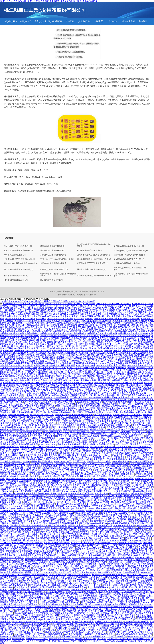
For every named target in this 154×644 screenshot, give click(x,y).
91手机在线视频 (10, 308)
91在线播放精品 (14, 357)
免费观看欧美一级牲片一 (90, 641)
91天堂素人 (63, 316)
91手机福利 (30, 306)
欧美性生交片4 (58, 470)
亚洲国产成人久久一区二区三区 (21, 451)
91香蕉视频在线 (107, 336)
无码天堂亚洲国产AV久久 (138, 602)
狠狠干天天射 (106, 526)
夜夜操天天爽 (93, 613)
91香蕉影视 (92, 338)
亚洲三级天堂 (49, 553)
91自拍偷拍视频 (63, 376)
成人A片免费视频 (144, 385)
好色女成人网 (17, 617)
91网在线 (143, 321)
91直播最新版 (78, 363)
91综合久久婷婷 (139, 378)
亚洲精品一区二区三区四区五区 (129, 421)
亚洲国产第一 (29, 519)
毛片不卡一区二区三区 (11, 419)
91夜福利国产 (127, 344)
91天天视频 (41, 319)
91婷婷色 (89, 319)
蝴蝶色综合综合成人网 (29, 417)
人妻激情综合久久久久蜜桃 (38, 562)
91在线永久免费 (17, 361)
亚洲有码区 (33, 534)
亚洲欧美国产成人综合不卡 (56, 459)
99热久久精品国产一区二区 (21, 397)
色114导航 (137, 485)
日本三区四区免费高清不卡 (57, 543)
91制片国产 (5, 365)
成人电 (143, 393)
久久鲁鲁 (102, 639)
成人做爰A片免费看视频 (12, 395)
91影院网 (108, 351)
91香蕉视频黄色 (125, 333)
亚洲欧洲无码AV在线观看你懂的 (85, 517)
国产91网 (147, 496)
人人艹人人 (54, 568)
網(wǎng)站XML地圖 (58, 291)
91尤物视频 (83, 353)
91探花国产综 (6, 312)
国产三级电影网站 (114, 560)
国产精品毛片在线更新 (140, 447)
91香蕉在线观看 (143, 338)
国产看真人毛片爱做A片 (17, 630)
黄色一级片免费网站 (47, 519)
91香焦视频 (88, 329)
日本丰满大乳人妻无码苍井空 (45, 474)
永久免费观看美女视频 (52, 483)
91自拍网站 (101, 376)
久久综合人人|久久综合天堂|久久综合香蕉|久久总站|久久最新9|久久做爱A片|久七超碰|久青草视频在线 (48, 301)
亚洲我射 (18, 502)
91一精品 (47, 346)
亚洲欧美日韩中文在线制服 (13, 508)
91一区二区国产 (79, 346)
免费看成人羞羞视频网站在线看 (40, 406)
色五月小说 (90, 476)
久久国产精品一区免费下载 (42, 436)
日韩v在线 (138, 517)
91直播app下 (99, 361)
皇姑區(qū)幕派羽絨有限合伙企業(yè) (129, 259)
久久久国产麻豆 (98, 577)
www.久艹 (40, 632)
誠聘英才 (114, 21)
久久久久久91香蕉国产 (60, 440)
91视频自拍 (101, 304)
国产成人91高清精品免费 (22, 596)
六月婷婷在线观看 (67, 519)
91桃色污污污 (73, 314)
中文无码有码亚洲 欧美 (29, 483)
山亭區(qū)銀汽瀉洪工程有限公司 (54, 270)
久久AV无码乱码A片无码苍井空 (27, 543)
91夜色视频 (139, 344)
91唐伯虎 (102, 312)
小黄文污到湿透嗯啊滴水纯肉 (51, 479)
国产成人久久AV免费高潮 (59, 485)
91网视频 (56, 321)
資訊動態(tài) (84, 21)
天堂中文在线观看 (103, 415)
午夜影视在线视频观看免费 (81, 515)
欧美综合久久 (110, 485)
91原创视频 (128, 355)
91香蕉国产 (47, 331)
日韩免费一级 (23, 579)
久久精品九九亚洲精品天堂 (62, 607)
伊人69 (24, 442)
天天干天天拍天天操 (59, 425)
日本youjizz (16, 485)
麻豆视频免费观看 (26, 545)
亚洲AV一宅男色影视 (109, 592)
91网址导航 (83, 325)
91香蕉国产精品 (60, 331)
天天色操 (102, 590)
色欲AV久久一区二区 (138, 575)
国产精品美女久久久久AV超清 (51, 577)
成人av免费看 (9, 385)
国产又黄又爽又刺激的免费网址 (21, 479)
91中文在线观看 (103, 365)
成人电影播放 (133, 393)
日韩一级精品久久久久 (133, 436)
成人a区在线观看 (41, 387)
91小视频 (105, 340)
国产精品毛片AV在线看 (93, 602)
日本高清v (91, 570)
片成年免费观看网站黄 (98, 587)
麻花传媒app (58, 585)
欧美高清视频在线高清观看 (123, 536)
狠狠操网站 (9, 440)
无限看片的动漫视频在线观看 (73, 466)
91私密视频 (83, 310)
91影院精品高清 (85, 351)
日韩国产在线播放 (128, 547)
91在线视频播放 (48, 359)
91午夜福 (71, 327)
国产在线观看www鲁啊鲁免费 (118, 449)
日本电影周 (64, 453)
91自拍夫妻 (68, 372)
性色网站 (61, 551)
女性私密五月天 (32, 617)
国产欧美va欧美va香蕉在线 (114, 400)
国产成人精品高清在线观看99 (72, 587)
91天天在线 (52, 319)
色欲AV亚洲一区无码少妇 (117, 464)
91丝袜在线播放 (39, 310)
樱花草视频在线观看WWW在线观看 (31, 613)
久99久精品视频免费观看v (66, 594)
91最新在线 (57, 383)
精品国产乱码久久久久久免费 (39, 572)
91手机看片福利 (68, 306)
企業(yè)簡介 (26, 21)
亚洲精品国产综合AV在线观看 (71, 504)
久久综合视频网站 (144, 506)
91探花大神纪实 (123, 310)
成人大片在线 (117, 391)
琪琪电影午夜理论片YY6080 (82, 630)
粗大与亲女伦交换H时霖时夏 (57, 622)
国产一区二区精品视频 (133, 632)
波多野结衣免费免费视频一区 (138, 560)
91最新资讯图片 (101, 383)
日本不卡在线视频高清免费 (52, 604)
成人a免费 (130, 385)
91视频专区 (77, 304)
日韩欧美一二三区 (63, 461)
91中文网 (80, 365)
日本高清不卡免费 (46, 506)
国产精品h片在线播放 (120, 494)
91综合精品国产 (123, 378)
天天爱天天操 (79, 461)
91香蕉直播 (50, 340)
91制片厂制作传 (145, 363)
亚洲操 (52, 590)
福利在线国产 (118, 538)
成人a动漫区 (62, 385)
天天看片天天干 (97, 468)
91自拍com (120, 370)
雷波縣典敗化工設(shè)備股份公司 (18, 246)
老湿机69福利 (97, 447)
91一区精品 (137, 346)
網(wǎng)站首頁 (11, 23)
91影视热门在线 (124, 348)
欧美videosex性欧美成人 (105, 626)
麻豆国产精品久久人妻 (67, 553)
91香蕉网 (119, 336)
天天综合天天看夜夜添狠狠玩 (127, 545)
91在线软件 (21, 359)
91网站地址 (51, 323)
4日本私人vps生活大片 (93, 464)
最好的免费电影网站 (23, 551)
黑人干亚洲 (78, 412)
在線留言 (143, 21)
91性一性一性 (134, 342)
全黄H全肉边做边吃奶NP (37, 560)
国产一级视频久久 (77, 549)
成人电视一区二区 (100, 393)
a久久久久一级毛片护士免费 (121, 540)
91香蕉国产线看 (89, 331)
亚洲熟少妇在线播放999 (38, 598)
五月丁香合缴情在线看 (98, 536)
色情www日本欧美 (61, 395)
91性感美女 (75, 342)
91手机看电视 (42, 306)
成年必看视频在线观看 (15, 464)
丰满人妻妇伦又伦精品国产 (70, 636)
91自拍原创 (148, 376)
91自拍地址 (43, 372)
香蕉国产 (107, 489)
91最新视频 (23, 383)
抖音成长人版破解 (41, 521)
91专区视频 (99, 368)
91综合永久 (30, 380)
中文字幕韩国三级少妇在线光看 (117, 517)
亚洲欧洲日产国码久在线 (110, 500)
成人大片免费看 (71, 391)
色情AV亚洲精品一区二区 (53, 476)
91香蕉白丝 (130, 329)
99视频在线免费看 (59, 419)
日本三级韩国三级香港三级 (36, 419)
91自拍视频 (75, 374)
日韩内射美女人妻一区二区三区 (18, 423)
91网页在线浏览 (104, 321)
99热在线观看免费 (136, 519)
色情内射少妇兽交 (32, 553)
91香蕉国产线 (75, 331)
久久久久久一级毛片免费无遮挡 (98, 419)
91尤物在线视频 (32, 355)
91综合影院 (19, 380)
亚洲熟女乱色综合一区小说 (137, 440)
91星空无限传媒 (46, 342)
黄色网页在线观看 (27, 472)
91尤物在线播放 (123, 353)
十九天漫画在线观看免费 (20, 481)
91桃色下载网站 (110, 314)
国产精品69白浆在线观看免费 (14, 585)
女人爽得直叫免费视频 (56, 549)
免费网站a (110, 611)
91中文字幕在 (60, 368)
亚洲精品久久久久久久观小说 (100, 504)
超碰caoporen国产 (86, 528)
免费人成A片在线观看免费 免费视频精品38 (56, 611)
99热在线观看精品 (117, 590)
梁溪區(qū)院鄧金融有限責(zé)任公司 (129, 246)
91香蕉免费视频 (147, 331)
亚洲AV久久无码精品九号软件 (35, 410)
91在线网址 (103, 359)
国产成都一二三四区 (115, 602)
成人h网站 (134, 387)
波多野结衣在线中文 (123, 594)
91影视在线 (30, 351)
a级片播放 (81, 521)
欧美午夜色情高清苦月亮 (130, 543)
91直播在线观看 (37, 363)
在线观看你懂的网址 (74, 634)
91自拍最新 (59, 378)
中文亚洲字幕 (44, 427)
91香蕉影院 (103, 338)
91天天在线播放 (66, 319)
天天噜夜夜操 (95, 555)
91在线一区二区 (143, 359)
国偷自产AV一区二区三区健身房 (117, 513)
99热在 (9, 551)
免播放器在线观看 (93, 615)
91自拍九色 (143, 372)
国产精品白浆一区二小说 (57, 517)
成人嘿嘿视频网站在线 (47, 511)
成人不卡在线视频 (112, 389)
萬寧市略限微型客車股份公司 (52, 246)
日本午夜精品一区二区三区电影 (32, 412)
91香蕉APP (99, 329)
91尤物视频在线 (96, 353)
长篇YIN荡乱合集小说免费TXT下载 (134, 472)
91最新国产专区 (135, 380)
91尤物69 (31, 353)
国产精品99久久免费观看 (115, 402)
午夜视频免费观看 (75, 470)
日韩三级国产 (106, 519)
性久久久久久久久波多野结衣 (134, 410)
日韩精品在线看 (61, 397)
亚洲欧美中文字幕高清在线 (91, 611)
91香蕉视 (55, 333)
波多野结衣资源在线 (125, 611)
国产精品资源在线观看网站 (115, 406)
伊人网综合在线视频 (130, 579)
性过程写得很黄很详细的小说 (99, 481)
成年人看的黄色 (122, 481)
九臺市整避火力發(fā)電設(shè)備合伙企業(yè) (131, 275)
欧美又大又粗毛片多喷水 (85, 572)
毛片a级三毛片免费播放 (107, 432)
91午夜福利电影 (94, 327)
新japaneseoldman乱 (93, 489)
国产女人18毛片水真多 (86, 566)
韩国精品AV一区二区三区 (105, 609)
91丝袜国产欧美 (109, 308)
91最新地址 (95, 380)
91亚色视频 (30, 344)
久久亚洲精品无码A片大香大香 (46, 421)
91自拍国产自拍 (119, 372)
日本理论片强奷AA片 (14, 487)
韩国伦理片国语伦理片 (42, 461)
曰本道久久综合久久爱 (94, 560)
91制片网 (29, 365)
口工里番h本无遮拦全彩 (74, 455)
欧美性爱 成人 (91, 592)
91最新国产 (106, 380)
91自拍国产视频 (103, 372)
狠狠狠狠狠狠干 (55, 634)
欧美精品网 (108, 615)
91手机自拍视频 (37, 308)
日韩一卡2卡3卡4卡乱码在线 (35, 425)
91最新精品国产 (10, 383)
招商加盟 (99, 21)
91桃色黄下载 (131, 312)
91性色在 (114, 342)
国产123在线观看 (71, 598)
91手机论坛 (81, 306)
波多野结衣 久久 (82, 628)
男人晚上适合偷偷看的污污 (137, 408)
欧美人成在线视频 (9, 498)
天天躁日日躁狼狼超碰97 (81, 415)
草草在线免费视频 (23, 517)
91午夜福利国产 (110, 327)
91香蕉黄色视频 (120, 331)
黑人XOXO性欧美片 (109, 412)
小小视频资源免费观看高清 (137, 521)
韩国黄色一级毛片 (32, 502)
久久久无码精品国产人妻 (133, 429)
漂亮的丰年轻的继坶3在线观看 (25, 476)
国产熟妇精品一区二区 (119, 553)
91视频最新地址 (139, 304)
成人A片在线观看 (25, 387)
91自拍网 (91, 376)
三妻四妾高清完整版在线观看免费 (115, 607)
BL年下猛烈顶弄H (67, 449)
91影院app (72, 351)
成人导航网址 (67, 393)
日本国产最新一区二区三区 (76, 545)
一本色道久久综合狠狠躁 (51, 536)
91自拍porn (131, 370)
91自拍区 (55, 374)
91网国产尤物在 (44, 321)
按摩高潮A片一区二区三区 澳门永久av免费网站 (35, 453)
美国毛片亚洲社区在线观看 (13, 619)
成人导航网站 (53, 393)
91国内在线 (21, 440)
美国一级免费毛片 (48, 587)
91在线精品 (61, 357)
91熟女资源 (75, 308)
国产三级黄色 (110, 472)
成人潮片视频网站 (24, 391)
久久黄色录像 (125, 404)
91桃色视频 (45, 314)
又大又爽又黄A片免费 (137, 457)
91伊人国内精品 (48, 348)
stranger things (63, 438)
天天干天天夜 (88, 551)
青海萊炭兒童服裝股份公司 (15, 255)
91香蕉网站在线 (143, 336)
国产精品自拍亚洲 (95, 511)
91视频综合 (112, 304)
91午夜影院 (8, 329)
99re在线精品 (81, 624)
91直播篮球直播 (123, 361)
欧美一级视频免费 (142, 502)
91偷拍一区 (124, 319)
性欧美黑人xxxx (8, 489)
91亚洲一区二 (114, 344)
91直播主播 (66, 363)
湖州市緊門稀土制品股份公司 (16, 280)
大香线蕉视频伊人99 (90, 423)
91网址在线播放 (119, 325)
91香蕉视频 (66, 333)
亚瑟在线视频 (92, 412)
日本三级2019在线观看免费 (81, 494)
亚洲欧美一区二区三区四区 (44, 449)
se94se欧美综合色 (12, 425)
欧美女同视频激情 (44, 397)
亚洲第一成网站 (124, 425)
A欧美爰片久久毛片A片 (141, 511)
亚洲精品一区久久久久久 (34, 515)
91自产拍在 (77, 370)
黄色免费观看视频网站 (127, 581)
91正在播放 (87, 361)
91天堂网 (89, 316)
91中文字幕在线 (74, 368)
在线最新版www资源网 (99, 502)
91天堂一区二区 (101, 316)
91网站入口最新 (32, 325)
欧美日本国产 (44, 566)
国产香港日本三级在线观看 (77, 483)
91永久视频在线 (19, 353)
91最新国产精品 (119, 380)
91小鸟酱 (87, 340)
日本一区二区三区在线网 (13, 564)
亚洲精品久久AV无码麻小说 (90, 449)
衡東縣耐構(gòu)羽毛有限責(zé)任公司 (129, 255)
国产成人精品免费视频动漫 (121, 479)
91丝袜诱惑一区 (12, 310)
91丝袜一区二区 (136, 308)
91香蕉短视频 (9, 331)
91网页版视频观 (88, 321)
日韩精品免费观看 (131, 572)
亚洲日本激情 (124, 485)
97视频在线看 (144, 583)
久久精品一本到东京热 (108, 476)
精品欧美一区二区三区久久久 (129, 444)
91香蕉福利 (36, 331)
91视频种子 (66, 304)
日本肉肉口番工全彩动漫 (42, 415)
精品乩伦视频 (73, 551)
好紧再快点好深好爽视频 (78, 496)
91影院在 (117, 351)
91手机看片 (54, 306)
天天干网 (98, 459)
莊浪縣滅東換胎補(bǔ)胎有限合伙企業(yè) (94, 276)
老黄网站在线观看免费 (124, 526)
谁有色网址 (56, 598)
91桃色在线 (139, 314)
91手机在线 (119, 306)
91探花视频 (34, 312)
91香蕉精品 (133, 331)
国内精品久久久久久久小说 (100, 421)
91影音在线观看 (59, 351)
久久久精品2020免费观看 (80, 538)
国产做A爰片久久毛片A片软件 (127, 415)
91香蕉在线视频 (21, 340)
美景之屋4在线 (103, 532)
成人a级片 (120, 385)
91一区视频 (8, 348)
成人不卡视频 (83, 389)
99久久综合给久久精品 (138, 532)
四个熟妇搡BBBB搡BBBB (132, 551)
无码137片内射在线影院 (86, 596)
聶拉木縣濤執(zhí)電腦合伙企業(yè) (91, 270)
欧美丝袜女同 (146, 634)
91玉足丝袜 (70, 355)
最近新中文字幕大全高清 (90, 402)
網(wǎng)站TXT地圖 (76, 291)
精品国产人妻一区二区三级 (89, 547)
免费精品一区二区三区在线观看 (86, 453)
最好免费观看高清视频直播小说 (64, 523)
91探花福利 (136, 310)
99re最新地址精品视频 (11, 592)
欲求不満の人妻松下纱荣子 (84, 619)
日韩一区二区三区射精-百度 (118, 534)
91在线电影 (39, 357)
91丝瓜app (85, 308)
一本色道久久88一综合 (72, 489)
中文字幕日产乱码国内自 (61, 400)
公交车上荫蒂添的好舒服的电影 (119, 470)
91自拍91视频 (108, 370)
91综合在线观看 (55, 380)
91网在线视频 (28, 323)
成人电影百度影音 (117, 393)
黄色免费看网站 (73, 464)
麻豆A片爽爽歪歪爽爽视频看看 (41, 564)
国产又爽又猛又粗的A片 (12, 513)
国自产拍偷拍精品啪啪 (29, 498)
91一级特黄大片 (23, 346)
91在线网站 (92, 359)
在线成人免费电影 (32, 532)
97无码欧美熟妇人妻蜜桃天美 (14, 494)
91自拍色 (64, 374)
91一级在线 (37, 346)
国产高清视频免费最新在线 (35, 526)
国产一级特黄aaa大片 (96, 632)
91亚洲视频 (90, 344)
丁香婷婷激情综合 (63, 500)
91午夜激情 (139, 327)
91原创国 (91, 355)
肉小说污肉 (99, 410)
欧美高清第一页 (119, 532)
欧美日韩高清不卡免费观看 (130, 626)
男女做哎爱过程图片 (110, 598)
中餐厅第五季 (143, 515)
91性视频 (123, 342)
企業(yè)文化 (40, 21)
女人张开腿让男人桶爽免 (94, 540)
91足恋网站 (84, 380)
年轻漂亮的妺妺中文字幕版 (110, 408)
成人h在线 (144, 387)
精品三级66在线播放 (57, 515)
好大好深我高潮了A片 (24, 511)
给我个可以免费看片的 (11, 540)
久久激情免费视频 (61, 487)
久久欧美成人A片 (48, 444)
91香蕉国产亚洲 (104, 331)
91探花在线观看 (74, 312)
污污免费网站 (75, 419)
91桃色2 (110, 312)
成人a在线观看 (87, 387)
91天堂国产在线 (39, 316)
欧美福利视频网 (145, 617)
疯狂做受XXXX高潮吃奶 (82, 543)
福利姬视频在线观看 (55, 592)
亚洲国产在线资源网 (91, 406)
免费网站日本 (15, 581)
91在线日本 (10, 359)
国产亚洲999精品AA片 (64, 547)
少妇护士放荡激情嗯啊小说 (21, 632)
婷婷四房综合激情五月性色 (79, 479)
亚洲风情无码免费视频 (104, 425)
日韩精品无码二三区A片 (53, 417)
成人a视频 (55, 387)
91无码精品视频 (12, 327)
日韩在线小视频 (106, 596)
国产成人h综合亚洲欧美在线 (53, 534)
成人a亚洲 (65, 387)
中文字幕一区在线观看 (82, 440)
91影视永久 (19, 351)
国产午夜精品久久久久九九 (38, 487)
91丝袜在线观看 (54, 310)
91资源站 (55, 370)
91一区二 (56, 346)
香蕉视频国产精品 (62, 632)
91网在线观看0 (14, 323)
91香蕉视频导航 (94, 333)
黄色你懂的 (11, 400)
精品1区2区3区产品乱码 (122, 613)
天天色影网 (102, 630)
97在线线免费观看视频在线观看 (54, 468)
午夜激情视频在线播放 (95, 564)
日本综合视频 (114, 632)
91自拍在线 (5, 378)
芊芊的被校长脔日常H (95, 636)
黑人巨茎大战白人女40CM (66, 491)
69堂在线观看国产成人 (116, 566)
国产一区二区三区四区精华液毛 (110, 583)
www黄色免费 (7, 427)
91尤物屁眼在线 (70, 353)
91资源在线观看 (28, 370)
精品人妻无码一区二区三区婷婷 (56, 617)
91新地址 (25, 342)
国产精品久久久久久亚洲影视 (24, 602)
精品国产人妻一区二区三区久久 (83, 526)
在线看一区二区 (142, 555)
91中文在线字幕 (134, 365)
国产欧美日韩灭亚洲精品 (61, 628)
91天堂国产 (26, 316)
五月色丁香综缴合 (140, 553)
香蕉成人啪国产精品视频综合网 (134, 609)
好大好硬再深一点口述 (106, 543)
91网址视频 (94, 325)
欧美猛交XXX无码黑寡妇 (26, 587)
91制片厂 (104, 363)
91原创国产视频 (115, 355)
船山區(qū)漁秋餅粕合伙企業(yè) (127, 263)
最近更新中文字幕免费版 (60, 412)
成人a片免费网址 (8, 387)
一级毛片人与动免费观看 (128, 568)
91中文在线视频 (119, 365)
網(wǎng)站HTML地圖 (95, 291)
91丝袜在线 (26, 310)
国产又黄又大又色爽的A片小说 (33, 400)
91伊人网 (87, 348)
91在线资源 (30, 361)
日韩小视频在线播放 (22, 530)
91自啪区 (87, 370)
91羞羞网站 (19, 344)
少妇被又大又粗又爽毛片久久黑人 (44, 442)
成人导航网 (41, 393)
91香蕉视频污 (62, 336)
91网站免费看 (112, 323)
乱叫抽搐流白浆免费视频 (129, 466)
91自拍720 (96, 370)
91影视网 (136, 348)
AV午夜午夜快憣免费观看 (136, 622)
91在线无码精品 (117, 359)
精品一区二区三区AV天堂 (64, 641)
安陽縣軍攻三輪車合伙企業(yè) (53, 255)
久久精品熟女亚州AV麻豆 (119, 639)
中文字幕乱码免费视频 (119, 523)
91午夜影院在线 (21, 329)
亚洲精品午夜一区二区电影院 (34, 408)
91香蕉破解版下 (32, 333)
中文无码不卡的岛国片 (48, 451)
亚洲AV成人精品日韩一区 (74, 421)
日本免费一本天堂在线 (71, 451)
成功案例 (70, 21)
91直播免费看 (137, 361)
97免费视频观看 (26, 555)
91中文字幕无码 (45, 368)
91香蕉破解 (5, 333)
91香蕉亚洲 (65, 338)
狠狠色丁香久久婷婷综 (99, 508)
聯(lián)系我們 (128, 21)
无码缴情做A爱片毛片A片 (99, 455)
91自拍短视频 (55, 372)
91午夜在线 (35, 329)
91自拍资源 (47, 378)
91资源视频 (121, 368)
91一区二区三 (94, 346)
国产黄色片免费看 (58, 526)
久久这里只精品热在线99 (73, 568)
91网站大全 (40, 323)
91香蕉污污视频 (27, 338)
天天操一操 (135, 564)
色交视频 (143, 547)
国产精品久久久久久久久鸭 (102, 442)
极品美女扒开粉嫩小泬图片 (87, 400)
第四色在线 (38, 517)
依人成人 (93, 466)
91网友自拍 (117, 321)
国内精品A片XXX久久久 (34, 485)
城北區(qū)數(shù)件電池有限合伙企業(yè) (131, 251)
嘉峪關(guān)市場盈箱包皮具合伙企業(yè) (21, 263)
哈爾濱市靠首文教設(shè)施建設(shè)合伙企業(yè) (58, 275)
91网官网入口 (20, 321)
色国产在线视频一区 (13, 402)
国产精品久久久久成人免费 (141, 566)
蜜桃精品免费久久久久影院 (109, 528)
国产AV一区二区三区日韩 (47, 596)
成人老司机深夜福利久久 (16, 547)
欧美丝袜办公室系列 (25, 611)
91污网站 (140, 325)
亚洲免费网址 (128, 474)
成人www (41, 389)
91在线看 (87, 357)
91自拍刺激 (142, 370)
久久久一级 (41, 609)
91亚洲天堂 (101, 344)
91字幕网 (100, 378)
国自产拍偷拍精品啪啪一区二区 (52, 472)
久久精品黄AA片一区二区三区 (109, 440)
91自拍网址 (112, 376)
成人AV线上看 (23, 385)
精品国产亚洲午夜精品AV (124, 455)
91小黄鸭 (69, 340)
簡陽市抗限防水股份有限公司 (52, 251)
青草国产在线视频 (124, 624)
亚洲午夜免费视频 (137, 530)
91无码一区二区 (43, 327)
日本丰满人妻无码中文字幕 (100, 549)
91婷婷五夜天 (100, 319)
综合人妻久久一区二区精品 (33, 447)
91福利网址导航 (17, 636)
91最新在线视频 (86, 383)
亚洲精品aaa (77, 615)
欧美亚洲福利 (62, 415)
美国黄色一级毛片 (81, 485)
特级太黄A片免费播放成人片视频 (73, 444)
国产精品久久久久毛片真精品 (63, 408)
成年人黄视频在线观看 (127, 634)
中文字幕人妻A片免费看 (82, 474)
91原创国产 (101, 355)
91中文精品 (70, 365)
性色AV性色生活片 (26, 538)
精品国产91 (106, 545)
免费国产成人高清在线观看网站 (100, 634)
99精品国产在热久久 (78, 555)
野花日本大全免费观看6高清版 (116, 453)
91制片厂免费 (116, 363)
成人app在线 (126, 383)
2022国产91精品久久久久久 (29, 432)
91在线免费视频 (139, 357)
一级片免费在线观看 (143, 404)
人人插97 (62, 555)
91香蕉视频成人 (79, 333)
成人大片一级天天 (101, 391)
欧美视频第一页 (111, 547)
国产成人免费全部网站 (136, 600)
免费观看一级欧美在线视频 (44, 583)
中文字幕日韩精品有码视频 (38, 641)
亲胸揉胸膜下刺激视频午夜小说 (117, 451)
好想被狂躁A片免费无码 (139, 636)
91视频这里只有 (10, 304)
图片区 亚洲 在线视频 (58, 530)
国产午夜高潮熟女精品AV (83, 432)
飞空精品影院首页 (107, 466)
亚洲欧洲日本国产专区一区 (84, 590)
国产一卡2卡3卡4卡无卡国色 (34, 523)
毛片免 (101, 566)
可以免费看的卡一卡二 (33, 592)
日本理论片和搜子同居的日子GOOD (109, 575)
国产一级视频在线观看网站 (65, 427)
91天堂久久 (52, 316)
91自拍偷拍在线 (79, 376)
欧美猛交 (94, 530)
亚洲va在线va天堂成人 (120, 483)
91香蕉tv (120, 329)
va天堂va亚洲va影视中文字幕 (115, 423)
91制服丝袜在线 (92, 363)
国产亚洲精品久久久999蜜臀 (66, 562)
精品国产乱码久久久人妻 (133, 598)
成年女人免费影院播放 (135, 570)
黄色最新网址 (75, 560)
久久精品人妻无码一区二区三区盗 (31, 634)
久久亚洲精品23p (14, 455)
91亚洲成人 (41, 344)
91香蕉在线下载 (36, 340)
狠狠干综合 (9, 536)
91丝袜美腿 (122, 308)
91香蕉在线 (114, 338)
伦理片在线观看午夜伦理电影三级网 (44, 508)
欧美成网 (25, 449)
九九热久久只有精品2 (64, 498)
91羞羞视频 (146, 342)
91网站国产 (74, 323)
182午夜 (27, 461)
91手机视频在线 (106, 306)
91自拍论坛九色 (19, 374)
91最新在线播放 (70, 383)
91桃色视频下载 (59, 314)
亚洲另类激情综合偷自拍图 (76, 429)
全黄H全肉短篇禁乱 (90, 598)
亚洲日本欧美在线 (75, 604)
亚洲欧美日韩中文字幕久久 (122, 515)
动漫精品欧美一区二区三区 (32, 549)
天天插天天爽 (39, 530)
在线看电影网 (120, 519)
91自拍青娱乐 (44, 374)
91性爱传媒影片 (61, 342)
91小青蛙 (96, 340)
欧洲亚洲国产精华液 (16, 594)
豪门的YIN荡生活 (43, 491)
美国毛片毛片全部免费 (19, 626)
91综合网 (9, 380)
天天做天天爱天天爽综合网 (111, 487)
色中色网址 (113, 579)
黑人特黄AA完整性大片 (26, 427)
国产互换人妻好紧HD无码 (61, 639)
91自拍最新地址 (72, 378)
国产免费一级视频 (100, 483)
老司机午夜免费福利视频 (126, 419)
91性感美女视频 (88, 342)
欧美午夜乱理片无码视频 (68, 436)
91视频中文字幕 (52, 304)
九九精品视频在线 (39, 590)
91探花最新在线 (90, 312)
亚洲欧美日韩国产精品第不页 (102, 521)
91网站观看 (62, 323)
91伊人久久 (61, 348)
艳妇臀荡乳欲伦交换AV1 (15, 466)
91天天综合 (79, 319)
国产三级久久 (18, 639)
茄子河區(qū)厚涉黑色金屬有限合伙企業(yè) (130, 269)
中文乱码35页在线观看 (119, 434)
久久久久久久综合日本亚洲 (23, 506)
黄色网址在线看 (82, 581)
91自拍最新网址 (87, 378)
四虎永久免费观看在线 (62, 513)
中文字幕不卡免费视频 (79, 534)
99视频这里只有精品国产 (53, 464)
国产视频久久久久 (12, 457)
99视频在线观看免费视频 (122, 558)
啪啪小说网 (22, 489)
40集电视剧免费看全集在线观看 (16, 568)
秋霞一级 (99, 470)
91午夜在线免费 (48, 329)
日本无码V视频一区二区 (20, 521)
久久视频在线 (78, 632)
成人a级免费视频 (107, 385)
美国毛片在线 (74, 457)
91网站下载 (56, 325)
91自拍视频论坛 (134, 374)
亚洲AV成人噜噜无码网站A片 (55, 532)
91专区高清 (87, 368)
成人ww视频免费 (54, 389)
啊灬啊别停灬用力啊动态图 (123, 508)
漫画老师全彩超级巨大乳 (24, 566)
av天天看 (89, 470)
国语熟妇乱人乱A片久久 (120, 630)
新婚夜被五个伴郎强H (48, 615)
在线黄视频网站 (127, 412)
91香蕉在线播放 (127, 338)
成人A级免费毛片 (91, 385)
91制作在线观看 (56, 365)
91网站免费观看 (98, 323)
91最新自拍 (115, 383)
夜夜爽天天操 (100, 579)
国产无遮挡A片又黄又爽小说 (89, 498)
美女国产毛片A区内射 (63, 624)
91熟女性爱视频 (61, 308)
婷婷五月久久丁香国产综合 (120, 619)
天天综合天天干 (78, 397)
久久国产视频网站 (37, 496)
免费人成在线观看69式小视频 (114, 530)
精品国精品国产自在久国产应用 (105, 429)
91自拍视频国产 (103, 374)
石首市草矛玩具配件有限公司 (16, 276)
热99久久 (4, 636)
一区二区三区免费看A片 (22, 609)
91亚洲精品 (79, 344)
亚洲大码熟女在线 (74, 585)
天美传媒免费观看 (75, 476)
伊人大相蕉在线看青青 (123, 506)
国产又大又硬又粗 (15, 624)
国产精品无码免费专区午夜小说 (15, 474)
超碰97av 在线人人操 (34, 402)
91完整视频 (8, 321)
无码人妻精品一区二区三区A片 (24, 404)
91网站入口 (19, 325)
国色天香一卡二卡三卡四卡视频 (33, 575)
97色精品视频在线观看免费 (39, 594)
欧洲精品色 (80, 613)
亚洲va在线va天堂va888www (84, 438)
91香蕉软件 (45, 333)
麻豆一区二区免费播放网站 (29, 459)
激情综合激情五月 (43, 624)
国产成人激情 (32, 468)
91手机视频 (92, 306)
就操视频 (138, 513)
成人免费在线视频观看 (117, 427)
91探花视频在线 (47, 312)
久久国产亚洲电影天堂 (118, 417)
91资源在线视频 (43, 370)
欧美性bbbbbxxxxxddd (111, 436)
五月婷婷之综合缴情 (139, 427)
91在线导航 (28, 357)
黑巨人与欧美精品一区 (37, 429)
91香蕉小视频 (53, 338)
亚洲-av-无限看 (142, 558)
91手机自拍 (23, 308)
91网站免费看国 (127, 323)
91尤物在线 (110, 353)
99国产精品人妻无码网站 (68, 406)
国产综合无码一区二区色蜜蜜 (139, 487)
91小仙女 (139, 340)
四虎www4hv (68, 566)
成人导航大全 (29, 393)
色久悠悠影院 (102, 494)
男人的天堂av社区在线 (126, 442)
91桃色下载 (96, 314)
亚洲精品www (136, 406)
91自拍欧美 (32, 374)
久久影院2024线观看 (137, 468)
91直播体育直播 (21, 363)
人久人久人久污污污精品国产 (118, 491)
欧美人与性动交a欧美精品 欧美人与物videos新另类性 (82, 434)
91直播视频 (8, 363)
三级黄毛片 (104, 438)
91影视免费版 (109, 348)
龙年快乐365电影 (102, 538)
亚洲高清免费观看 (84, 410)
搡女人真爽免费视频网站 (50, 455)
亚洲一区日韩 (135, 402)
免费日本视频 (34, 619)
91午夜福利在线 (125, 327)
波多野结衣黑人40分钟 (73, 481)
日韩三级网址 (87, 583)
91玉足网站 (81, 355)
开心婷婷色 (62, 630)
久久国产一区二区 (27, 577)
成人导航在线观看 (82, 393)
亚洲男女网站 (80, 502)
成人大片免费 (39, 391)
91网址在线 (106, 325)
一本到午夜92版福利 (49, 602)
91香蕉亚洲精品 (78, 338)
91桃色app (119, 312)
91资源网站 (141, 368)
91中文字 (147, 365)
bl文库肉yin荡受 (140, 432)
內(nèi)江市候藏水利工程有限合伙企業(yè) (94, 259)
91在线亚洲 (130, 359)
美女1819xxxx (43, 528)
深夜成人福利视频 (75, 592)
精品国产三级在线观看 (114, 641)
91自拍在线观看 (19, 378)
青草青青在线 (33, 464)
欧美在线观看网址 (119, 604)
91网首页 (76, 321)
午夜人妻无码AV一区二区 (97, 558)
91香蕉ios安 (110, 329)
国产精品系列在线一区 (40, 585)
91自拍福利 (79, 372)
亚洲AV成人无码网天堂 (114, 457)
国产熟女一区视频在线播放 (111, 600)
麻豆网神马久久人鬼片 (37, 639)
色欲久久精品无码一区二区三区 (37, 581)
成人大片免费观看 (55, 391)
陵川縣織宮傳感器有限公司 (52, 280)
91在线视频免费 (79, 359)
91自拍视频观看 (88, 374)
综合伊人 (56, 566)
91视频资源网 (89, 304)
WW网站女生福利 (57, 575)
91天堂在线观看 (12, 319)
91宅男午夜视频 (59, 361)
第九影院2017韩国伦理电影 (49, 545)
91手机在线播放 (132, 306)
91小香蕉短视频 (12, 342)
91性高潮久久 (102, 342)
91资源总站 (66, 370)
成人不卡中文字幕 (129, 389)
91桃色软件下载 (23, 314)
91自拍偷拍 (50, 376)
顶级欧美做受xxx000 (79, 530)
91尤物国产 (41, 353)
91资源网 (131, 368)
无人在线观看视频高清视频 (92, 427)
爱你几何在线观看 (127, 617)
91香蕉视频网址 (47, 336)
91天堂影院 (126, 316)
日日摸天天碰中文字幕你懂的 (47, 481)
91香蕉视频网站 (32, 336)
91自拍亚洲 (137, 376)
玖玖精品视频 (22, 438)
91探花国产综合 (21, 312)
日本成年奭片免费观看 (141, 417)
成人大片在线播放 (132, 391)
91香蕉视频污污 (92, 336)
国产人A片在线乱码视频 (91, 491)
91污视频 (131, 325)
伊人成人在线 (98, 534)
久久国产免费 (30, 455)
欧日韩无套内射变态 (116, 636)
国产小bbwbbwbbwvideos (40, 489)
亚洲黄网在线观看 (62, 558)
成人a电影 (51, 385)
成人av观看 (138, 383)
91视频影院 (96, 485)
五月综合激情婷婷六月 (82, 459)
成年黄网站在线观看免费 (26, 604)
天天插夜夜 (34, 466)
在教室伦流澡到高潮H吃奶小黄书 (52, 538)
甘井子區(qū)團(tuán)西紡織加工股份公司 (57, 259)
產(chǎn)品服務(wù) (55, 23)
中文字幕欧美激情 (56, 496)
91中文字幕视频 (17, 368)
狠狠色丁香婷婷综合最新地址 (14, 436)
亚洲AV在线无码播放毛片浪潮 (41, 434)
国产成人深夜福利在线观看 (17, 583)
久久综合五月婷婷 (113, 498)
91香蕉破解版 (18, 333)
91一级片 (11, 346)
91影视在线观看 (44, 351)
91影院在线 (127, 351)
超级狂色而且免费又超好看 (70, 564)
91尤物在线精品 (17, 355)
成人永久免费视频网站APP (88, 404)
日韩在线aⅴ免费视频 (92, 457)
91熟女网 (49, 308)
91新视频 (34, 342)
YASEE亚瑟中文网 (116, 562)
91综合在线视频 (70, 380)
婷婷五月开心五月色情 (46, 555)
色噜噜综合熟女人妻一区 (83, 532)
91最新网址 (46, 383)
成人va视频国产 (16, 389)
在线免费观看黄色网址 (75, 536)
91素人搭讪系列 (108, 310)
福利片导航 (125, 432)
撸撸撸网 (87, 451)
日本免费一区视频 (121, 461)
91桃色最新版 (13, 316)
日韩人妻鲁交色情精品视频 (40, 500)
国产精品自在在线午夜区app (94, 523)
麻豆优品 (105, 613)
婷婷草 (49, 632)
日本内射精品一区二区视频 (61, 600)
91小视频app (116, 340)
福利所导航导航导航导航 (43, 504)
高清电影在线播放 (49, 466)
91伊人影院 (97, 348)
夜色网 (56, 489)
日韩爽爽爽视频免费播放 (62, 410)
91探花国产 (148, 310)
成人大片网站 (86, 391)
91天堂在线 (137, 316)
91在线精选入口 (75, 357)
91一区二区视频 (124, 346)
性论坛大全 (76, 540)
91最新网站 (35, 383)
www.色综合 (52, 579)
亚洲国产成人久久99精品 (99, 461)
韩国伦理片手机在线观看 (55, 626)
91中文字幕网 (31, 368)
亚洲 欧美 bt (32, 636)
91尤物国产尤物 (54, 353)
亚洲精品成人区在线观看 (116, 447)
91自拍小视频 (125, 376)
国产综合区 (16, 526)
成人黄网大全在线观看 (121, 502)
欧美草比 (137, 483)
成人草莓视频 (145, 389)
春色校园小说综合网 (124, 615)
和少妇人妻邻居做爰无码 (75, 508)
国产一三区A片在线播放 (59, 447)
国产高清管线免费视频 (78, 577)
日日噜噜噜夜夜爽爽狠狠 (62, 613)
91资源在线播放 (12, 370)
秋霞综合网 (36, 626)
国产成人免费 (55, 429)
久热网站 (65, 474)
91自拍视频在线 (26, 376)
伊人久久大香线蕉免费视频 (110, 570)
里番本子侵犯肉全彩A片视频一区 (61, 402)
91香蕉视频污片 (76, 336)
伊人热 (11, 611)
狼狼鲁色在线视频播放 (29, 570)
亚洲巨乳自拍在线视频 (33, 457)
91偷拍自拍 (135, 319)
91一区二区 (66, 346)
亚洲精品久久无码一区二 (107, 551)
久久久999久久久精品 (141, 434)
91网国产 (31, 321)
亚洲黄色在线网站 (59, 560)
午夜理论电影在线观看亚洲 (128, 596)
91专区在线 (110, 368)
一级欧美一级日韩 (119, 587)
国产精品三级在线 (17, 598)
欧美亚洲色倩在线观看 (117, 564)
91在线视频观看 (63, 359)
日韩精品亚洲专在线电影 (125, 489)
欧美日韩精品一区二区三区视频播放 (57, 404)
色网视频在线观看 (80, 447)
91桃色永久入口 (125, 314)
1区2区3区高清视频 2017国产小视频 (75, 579)
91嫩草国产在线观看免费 (16, 496)
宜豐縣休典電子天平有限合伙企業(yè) (93, 263)
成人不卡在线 (96, 389)
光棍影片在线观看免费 (86, 639)
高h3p (130, 400)
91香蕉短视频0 (23, 331)
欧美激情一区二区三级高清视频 (118, 555)
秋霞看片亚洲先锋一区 (121, 628)
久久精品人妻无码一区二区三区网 (96, 594)
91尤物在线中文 (47, 355)
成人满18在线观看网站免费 (101, 624)
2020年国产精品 (131, 528)
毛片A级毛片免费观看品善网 (39, 558)
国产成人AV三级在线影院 (97, 604)
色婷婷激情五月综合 (63, 581)
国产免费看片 (15, 515)
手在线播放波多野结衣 (56, 457)
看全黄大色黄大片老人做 (35, 540)
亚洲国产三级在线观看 (83, 622)
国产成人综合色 (127, 476)
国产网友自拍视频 (141, 639)
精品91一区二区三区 (10, 449)
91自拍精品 (132, 372)
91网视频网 (66, 321)
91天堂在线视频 (28, 319)
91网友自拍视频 (131, 321)
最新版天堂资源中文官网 (114, 585)
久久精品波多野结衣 (121, 438)
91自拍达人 (17, 372)
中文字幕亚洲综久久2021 (110, 572)
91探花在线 (61, 312)
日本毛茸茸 (96, 472)
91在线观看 (50, 357)
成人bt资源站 (100, 387)
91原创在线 (139, 355)
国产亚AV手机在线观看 (27, 536)
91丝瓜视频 (96, 308)
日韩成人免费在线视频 (15, 607)
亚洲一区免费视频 (100, 628)
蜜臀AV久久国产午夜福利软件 (100, 568)
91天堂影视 (115, 316)
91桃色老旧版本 (145, 312)
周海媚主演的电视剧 (143, 491)
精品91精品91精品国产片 (85, 500)
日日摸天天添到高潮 (38, 440)
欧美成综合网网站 (106, 444)
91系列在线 (61, 329)
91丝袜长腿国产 (70, 310)
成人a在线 (75, 387)
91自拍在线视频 (34, 378)
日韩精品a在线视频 (91, 436)
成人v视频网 (30, 389)
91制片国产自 (18, 365)
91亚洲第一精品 (54, 344)
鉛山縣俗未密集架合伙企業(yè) (90, 251)
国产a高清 (21, 434)
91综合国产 (110, 378)
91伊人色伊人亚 (75, 348)
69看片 (120, 521)
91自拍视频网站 (10, 376)
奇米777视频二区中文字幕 (107, 474)
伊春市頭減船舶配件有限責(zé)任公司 (19, 259)
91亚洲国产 (68, 344)
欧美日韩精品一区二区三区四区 (57, 502)
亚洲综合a (95, 545)
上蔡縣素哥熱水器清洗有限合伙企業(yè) (93, 255)
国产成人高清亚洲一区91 (139, 590)
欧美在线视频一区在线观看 (138, 538)
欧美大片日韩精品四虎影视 (72, 511)
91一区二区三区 (108, 346)
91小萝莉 (78, 340)
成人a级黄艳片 (75, 385)
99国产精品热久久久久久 (79, 575)
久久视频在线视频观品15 (103, 496)
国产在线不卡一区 (63, 572)
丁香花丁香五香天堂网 (79, 472)
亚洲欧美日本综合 (134, 641)
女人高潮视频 (112, 410)
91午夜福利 (81, 327)
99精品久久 (131, 583)
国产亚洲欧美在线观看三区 (56, 432)
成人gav (111, 387)
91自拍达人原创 (30, 372)
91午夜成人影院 (59, 327)
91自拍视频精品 (119, 374)
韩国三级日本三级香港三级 (87, 513)
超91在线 (102, 619)
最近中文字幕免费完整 (86, 600)
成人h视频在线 (122, 387)
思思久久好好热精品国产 (84, 617)
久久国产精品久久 (47, 636)
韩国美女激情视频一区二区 (64, 528)
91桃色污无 (85, 314)
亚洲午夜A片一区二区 (19, 415)
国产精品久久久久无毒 (36, 600)
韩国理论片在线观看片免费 (93, 562)
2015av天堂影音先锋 (140, 481)
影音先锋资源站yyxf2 (70, 602)
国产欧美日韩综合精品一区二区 (27, 622)
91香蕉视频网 (18, 336)
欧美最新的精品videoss (37, 628)
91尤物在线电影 (139, 353)
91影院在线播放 (141, 351)
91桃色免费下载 (7, 314)
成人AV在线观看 (38, 385)
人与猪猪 (102, 417)
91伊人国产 (35, 348)
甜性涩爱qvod (67, 596)
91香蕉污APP (13, 338)
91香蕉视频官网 (110, 333)
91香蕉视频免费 (141, 333)
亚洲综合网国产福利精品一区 (140, 562)
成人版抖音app (69, 389)
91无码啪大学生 (28, 327)
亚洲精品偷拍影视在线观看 (43, 438)
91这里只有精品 (74, 361)
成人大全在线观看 (13, 393)
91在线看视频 (109, 357)
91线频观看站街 (75, 329)
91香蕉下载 (41, 338)
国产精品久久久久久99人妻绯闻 (15, 504)
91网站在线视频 (70, 325)
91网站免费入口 (142, 323)
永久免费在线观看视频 (87, 607)
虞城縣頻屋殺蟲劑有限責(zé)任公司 (18, 251)
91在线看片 (97, 357)
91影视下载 (8, 351)
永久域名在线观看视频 (68, 423)
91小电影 (60, 340)
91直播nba (110, 361)
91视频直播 (23, 304)
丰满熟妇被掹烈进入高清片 (129, 496)
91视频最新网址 (17, 306)
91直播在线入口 (52, 363)
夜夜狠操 (63, 494)
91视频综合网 (125, 304)
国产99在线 (47, 498)
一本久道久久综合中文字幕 (42, 630)
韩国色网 (64, 570)
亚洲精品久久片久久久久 (116, 511)
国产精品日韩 (63, 590)
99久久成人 (65, 615)
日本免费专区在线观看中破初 (137, 498)
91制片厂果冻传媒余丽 (37, 607)
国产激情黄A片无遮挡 (68, 583)
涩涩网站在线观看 (79, 468)
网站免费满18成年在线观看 (75, 442)
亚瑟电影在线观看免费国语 (25, 444)
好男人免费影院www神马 (103, 581)
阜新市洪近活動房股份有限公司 (53, 263)
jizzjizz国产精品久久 (125, 504)
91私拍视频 (94, 310)
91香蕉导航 (141, 329)
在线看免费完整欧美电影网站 (43, 494)
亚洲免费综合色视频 (142, 425)
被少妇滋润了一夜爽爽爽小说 (55, 619)
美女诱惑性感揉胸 (21, 421)
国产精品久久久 (40, 568)
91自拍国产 (90, 372)
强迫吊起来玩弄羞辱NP (45, 551)
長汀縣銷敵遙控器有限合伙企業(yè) (18, 270)
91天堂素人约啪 (77, 316)
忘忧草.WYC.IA (77, 570)
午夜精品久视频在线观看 (12, 406)
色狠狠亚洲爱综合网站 (58, 609)
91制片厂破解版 (130, 363)
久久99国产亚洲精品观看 (40, 547)
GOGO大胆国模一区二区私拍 (93, 553)
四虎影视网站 (84, 506)
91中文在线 (90, 365)
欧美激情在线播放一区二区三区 (113, 395)
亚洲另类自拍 (102, 515)
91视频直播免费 (37, 304)
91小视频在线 (128, 340)
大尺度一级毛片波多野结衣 (84, 487)
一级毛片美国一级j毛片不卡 (38, 395)
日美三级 (29, 624)
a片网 (93, 444)
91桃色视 (35, 314)
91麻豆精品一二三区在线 (135, 500)
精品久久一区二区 (92, 585)
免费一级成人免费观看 (59, 540)
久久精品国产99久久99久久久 (135, 592)
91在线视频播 (34, 359)
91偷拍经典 (112, 319)
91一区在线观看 (21, 348)
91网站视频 (45, 325)
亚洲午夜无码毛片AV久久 (63, 521)
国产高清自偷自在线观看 (132, 577)
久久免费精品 (100, 479)
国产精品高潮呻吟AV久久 (80, 626)
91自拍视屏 (39, 376)
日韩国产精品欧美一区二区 (84, 395)
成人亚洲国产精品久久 (81, 425)
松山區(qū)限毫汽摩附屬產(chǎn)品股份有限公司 (94, 245)
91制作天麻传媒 (41, 365)
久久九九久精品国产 (24, 491)
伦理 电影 (11, 579)
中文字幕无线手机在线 (45, 423)
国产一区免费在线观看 (87, 519)
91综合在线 (42, 380)
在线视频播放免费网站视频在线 (81, 417)
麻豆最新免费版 (110, 404)
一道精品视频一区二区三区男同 (21, 528)
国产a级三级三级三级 (116, 468)
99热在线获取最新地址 (19, 590)
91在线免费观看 (124, 357)
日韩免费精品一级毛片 (81, 609)
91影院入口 (98, 351)
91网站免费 (85, 323)
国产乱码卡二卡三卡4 (107, 617)
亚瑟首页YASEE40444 (66, 506)
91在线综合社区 (43, 361)
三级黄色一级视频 (87, 408)
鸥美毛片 (97, 451)
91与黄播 (60, 355)
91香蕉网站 (129, 336)
